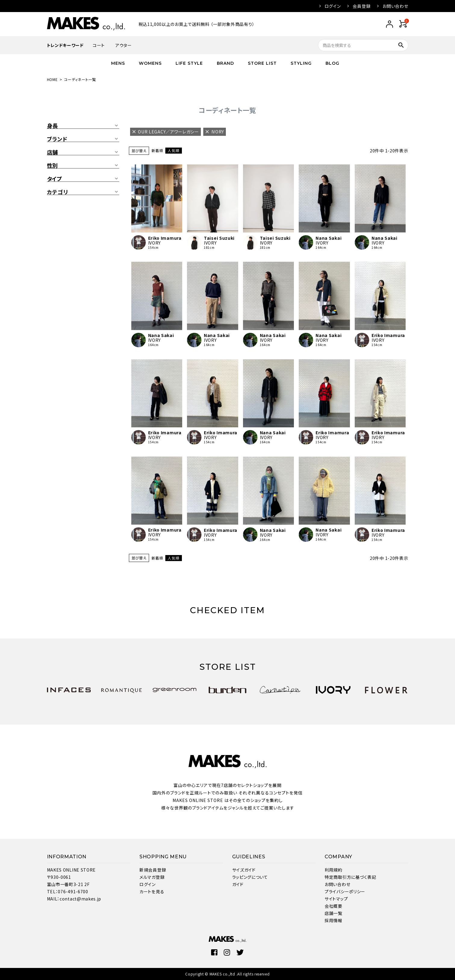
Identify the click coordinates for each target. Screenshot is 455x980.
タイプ (55, 179)
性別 (53, 166)
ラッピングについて (250, 877)
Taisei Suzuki (219, 238)
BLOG (332, 63)
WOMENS (150, 63)
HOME (52, 79)
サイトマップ (336, 899)
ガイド (238, 884)
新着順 (157, 150)
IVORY (155, 243)
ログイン (333, 6)
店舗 (53, 152)
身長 (53, 126)
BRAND (225, 63)
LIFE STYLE (189, 63)
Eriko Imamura (165, 238)
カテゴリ (58, 192)
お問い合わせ (395, 6)
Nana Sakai (329, 238)
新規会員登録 (153, 870)
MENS (118, 63)
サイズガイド (244, 870)
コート (99, 45)
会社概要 (333, 906)
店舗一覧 (333, 913)
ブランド (57, 139)
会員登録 (362, 6)
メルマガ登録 (152, 877)
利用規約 (333, 870)
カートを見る (152, 891)
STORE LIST (262, 63)
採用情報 (333, 920)
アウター (124, 45)
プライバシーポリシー (345, 891)
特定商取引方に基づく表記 (350, 877)
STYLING (301, 63)
